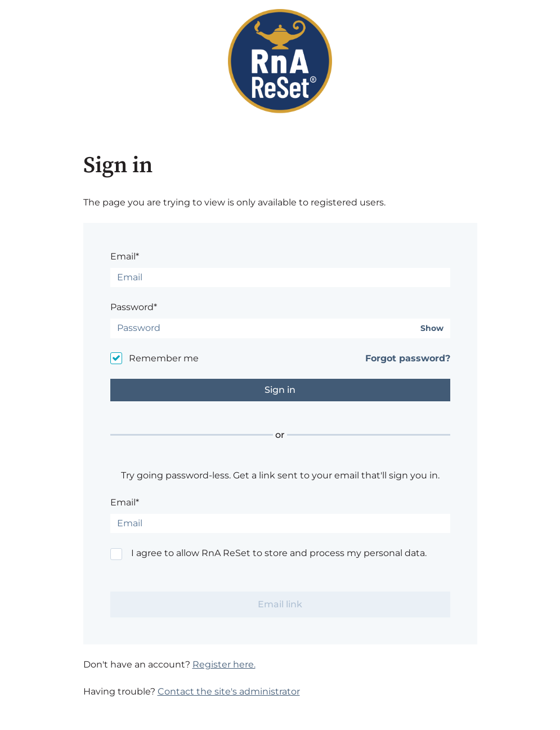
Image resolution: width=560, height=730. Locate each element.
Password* (134, 307)
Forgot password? (408, 358)
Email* (125, 256)
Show (432, 328)
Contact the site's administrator (229, 691)
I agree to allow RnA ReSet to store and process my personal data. (279, 553)
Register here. (224, 664)
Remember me (164, 358)
